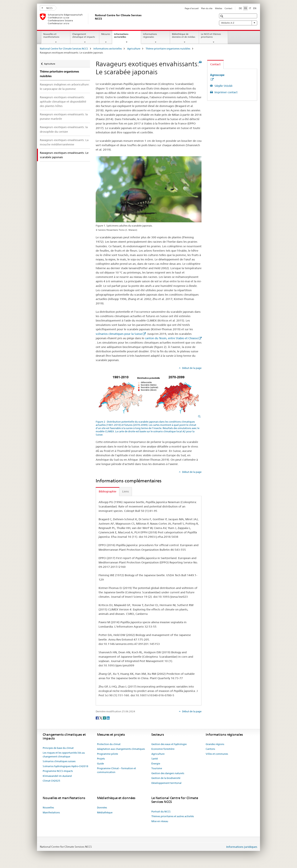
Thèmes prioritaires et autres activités (173, 816)
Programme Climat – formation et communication (116, 770)
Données (102, 807)
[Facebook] (98, 718)
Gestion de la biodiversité (166, 778)
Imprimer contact (226, 92)
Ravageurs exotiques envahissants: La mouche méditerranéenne (64, 142)
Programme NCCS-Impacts (58, 771)
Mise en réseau (160, 821)
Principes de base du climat (58, 748)
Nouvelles (48, 807)
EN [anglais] (255, 8)
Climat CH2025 (51, 781)
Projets (101, 759)
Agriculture (134, 49)
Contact (228, 8)
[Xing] (105, 718)
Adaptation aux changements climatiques (121, 749)
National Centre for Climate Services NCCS (64, 49)
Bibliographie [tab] (108, 491)
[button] (222, 16)
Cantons (210, 749)
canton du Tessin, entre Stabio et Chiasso (171, 338)
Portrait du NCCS (161, 811)
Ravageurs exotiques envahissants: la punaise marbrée (64, 116)
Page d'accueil (192, 8)
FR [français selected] (245, 8)
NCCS (47, 8)
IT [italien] (250, 8)
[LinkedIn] (108, 718)
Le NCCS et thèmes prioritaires (211, 35)
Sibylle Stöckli (223, 86)
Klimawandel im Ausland (57, 776)
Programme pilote (108, 754)
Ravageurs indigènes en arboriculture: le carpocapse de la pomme (65, 87)
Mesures (106, 34)
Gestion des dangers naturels (168, 773)
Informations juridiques (242, 847)
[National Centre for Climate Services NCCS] (94, 19)
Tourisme (157, 768)
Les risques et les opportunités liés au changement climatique (64, 755)
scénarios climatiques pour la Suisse (119, 334)
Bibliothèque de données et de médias (184, 35)
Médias (219, 8)
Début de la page (191, 368)
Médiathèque (105, 812)
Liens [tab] (126, 491)
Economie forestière (163, 749)
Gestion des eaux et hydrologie (169, 744)
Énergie (156, 763)
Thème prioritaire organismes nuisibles (168, 49)
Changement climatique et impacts (84, 35)
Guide (100, 763)
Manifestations (51, 812)
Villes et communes (217, 754)
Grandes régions (215, 744)
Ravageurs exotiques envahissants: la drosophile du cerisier (64, 129)
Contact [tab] (215, 64)
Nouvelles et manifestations (51, 35)
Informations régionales (150, 35)
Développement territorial (166, 783)
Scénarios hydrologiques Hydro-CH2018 (65, 766)
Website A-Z (238, 23)
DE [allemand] (240, 8)
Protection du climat (109, 744)
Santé (155, 759)
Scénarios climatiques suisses (59, 761)
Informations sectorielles (124, 37)
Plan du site (207, 8)
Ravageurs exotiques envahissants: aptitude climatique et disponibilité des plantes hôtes (63, 102)
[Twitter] (101, 718)
